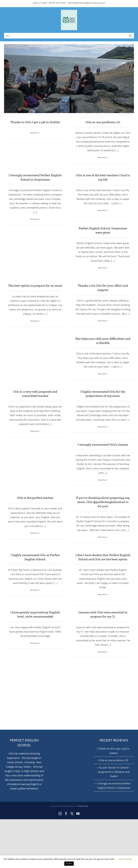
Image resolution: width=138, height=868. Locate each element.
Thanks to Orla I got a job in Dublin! (35, 122)
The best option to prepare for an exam (35, 285)
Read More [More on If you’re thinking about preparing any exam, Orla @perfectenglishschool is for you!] (102, 537)
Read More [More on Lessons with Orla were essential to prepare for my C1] (102, 652)
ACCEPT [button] (69, 864)
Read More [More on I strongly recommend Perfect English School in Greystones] (35, 219)
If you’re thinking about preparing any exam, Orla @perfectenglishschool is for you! (103, 502)
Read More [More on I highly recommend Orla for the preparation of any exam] (102, 427)
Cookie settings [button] (125, 859)
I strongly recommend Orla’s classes (103, 444)
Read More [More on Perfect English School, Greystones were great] (102, 268)
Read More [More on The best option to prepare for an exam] (35, 321)
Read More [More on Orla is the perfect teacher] (35, 533)
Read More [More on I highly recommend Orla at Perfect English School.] (35, 590)
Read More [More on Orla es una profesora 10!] (102, 157)
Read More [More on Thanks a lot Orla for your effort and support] (102, 321)
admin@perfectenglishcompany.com (86, 3)
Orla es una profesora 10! (103, 122)
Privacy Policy (83, 806)
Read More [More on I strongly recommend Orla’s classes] (102, 480)
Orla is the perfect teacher (35, 498)
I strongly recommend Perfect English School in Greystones (114, 786)
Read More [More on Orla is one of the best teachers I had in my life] (102, 210)
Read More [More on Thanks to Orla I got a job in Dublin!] (35, 133)
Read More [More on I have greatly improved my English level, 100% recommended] (35, 643)
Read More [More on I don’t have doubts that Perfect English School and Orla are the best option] (102, 594)
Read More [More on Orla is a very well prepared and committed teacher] (35, 431)
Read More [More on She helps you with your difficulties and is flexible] (102, 374)
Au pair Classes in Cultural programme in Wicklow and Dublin (114, 772)
